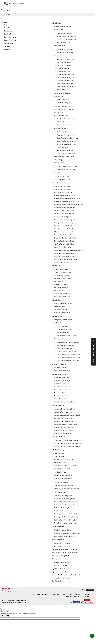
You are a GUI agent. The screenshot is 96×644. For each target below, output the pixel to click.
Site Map (87, 596)
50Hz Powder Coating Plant (63, 190)
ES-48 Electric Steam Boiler (63, 387)
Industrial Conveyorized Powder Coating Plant (68, 250)
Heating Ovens (59, 96)
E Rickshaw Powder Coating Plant (65, 232)
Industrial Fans (56, 300)
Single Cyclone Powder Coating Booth (66, 514)
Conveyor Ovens (59, 163)
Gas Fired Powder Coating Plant (64, 244)
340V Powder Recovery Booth (64, 486)
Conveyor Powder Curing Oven (66, 144)
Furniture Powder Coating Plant (64, 241)
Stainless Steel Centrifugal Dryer (64, 536)
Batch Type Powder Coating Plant (65, 214)
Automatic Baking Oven (64, 33)
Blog (6, 25)
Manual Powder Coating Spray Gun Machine (68, 443)
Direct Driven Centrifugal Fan (63, 304)
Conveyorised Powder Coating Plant (65, 223)
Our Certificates (9, 34)
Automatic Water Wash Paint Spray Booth (67, 415)
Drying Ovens (58, 56)
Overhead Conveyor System (61, 578)
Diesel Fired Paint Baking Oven (66, 36)
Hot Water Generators (59, 364)
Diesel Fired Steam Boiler (62, 381)
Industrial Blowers (58, 316)
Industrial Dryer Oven (63, 68)
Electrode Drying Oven (64, 65)
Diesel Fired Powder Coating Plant (65, 229)
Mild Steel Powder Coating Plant (64, 256)
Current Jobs (8, 31)
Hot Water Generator (61, 368)
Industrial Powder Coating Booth (64, 505)
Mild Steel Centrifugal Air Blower (67, 335)
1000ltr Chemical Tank (61, 269)
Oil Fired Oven (59, 112)
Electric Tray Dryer (60, 463)
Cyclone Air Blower (63, 326)
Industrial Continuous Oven (65, 49)
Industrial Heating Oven (64, 103)
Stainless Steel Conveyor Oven (66, 169)
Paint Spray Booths (58, 406)
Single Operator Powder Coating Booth (66, 517)
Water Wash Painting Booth (63, 433)
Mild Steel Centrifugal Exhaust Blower (69, 355)
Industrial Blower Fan (61, 310)
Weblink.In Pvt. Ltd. (22, 603)
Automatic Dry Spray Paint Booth (64, 409)
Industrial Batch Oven (64, 179)
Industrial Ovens (57, 23)
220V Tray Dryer (59, 453)
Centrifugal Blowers (60, 339)
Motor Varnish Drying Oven (65, 81)
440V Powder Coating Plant (63, 186)
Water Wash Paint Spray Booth (64, 430)
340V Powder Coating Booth (63, 496)
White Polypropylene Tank (62, 297)
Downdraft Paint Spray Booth (63, 418)
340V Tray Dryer (59, 456)
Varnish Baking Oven (63, 42)
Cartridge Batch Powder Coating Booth (66, 502)
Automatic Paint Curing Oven (66, 135)
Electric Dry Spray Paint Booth (63, 421)
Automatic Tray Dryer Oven (65, 59)
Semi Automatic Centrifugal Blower (68, 361)
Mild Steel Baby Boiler (61, 393)
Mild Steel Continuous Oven (65, 52)
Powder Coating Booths (59, 492)
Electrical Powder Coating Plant (64, 235)
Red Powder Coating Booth (63, 511)
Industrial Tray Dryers (59, 450)
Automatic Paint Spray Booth (63, 412)
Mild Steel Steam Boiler (61, 396)
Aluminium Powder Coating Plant (65, 196)
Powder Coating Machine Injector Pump (65, 553)
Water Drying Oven (63, 90)
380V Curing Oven (62, 132)
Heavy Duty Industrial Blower (63, 320)
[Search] (89, 3)
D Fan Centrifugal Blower (65, 348)
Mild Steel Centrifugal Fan (62, 313)
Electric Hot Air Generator (62, 543)
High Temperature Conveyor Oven (67, 166)
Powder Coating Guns (59, 472)
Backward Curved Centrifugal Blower (68, 342)
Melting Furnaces (57, 559)
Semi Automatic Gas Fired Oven (64, 157)
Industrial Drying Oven (64, 71)
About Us (7, 28)
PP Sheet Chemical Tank (62, 287)
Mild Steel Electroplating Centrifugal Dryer (67, 533)
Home (4, 15)
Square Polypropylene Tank (63, 294)
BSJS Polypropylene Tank (62, 275)
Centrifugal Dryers (58, 527)
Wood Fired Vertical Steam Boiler (64, 402)
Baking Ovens (59, 30)
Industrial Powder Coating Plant (64, 253)
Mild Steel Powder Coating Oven (67, 122)
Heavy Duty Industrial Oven (63, 106)
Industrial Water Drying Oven (66, 75)
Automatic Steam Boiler (62, 378)
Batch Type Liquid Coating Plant (64, 211)
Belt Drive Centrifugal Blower (66, 345)
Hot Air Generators (58, 540)
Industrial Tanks (57, 266)
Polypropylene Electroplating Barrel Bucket (66, 575)
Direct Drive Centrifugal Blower (66, 352)
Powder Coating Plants (59, 183)
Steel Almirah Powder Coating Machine (66, 259)
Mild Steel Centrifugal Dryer (63, 530)
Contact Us (8, 49)
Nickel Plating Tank (60, 284)
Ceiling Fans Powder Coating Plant (65, 220)
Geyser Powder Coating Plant (63, 247)
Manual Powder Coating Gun (63, 479)
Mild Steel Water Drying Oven (66, 78)
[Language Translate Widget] (9, 591)
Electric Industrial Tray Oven (63, 93)
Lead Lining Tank (59, 281)
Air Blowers (58, 323)
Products (52, 19)
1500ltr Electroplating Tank (63, 272)
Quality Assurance (10, 40)
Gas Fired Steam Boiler (61, 390)
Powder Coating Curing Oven (66, 153)
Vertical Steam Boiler (61, 399)
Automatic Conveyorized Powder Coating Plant (69, 205)
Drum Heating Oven (63, 100)
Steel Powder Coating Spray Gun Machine (67, 446)
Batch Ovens (58, 173)
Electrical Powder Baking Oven (66, 39)
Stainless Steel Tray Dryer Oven (67, 87)
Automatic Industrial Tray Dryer (64, 459)
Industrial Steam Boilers (60, 374)
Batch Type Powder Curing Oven (67, 141)
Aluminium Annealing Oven (63, 27)
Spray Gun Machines (58, 437)
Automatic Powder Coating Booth (65, 499)
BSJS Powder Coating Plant (63, 217)
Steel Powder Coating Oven (65, 125)
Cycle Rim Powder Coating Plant (64, 226)
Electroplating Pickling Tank (63, 278)
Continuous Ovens (60, 46)
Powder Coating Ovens (61, 115)
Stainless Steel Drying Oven (65, 84)
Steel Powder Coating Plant (63, 262)
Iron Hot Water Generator (62, 371)
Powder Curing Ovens (61, 128)
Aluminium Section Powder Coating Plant (67, 199)
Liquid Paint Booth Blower (60, 569)
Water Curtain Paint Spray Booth (64, 427)
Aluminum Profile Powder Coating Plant (67, 202)
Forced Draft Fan (59, 307)
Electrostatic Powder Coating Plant (65, 238)
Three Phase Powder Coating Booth (65, 523)
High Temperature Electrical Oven (65, 109)
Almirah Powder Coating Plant (64, 193)
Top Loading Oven (60, 160)
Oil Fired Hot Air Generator (62, 546)
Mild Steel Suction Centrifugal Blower (68, 358)
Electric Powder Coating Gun (63, 476)
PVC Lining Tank (59, 291)
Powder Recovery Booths (60, 482)
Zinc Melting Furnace (61, 565)
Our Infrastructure (10, 37)
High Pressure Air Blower (65, 329)
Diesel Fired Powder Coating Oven (67, 119)
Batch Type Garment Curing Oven (67, 138)
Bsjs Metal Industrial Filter (60, 572)
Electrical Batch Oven (63, 176)
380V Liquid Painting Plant (60, 556)
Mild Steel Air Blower (63, 332)
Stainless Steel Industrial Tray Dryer (65, 466)
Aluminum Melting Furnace (63, 562)
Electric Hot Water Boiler (62, 384)
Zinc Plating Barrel (58, 581)
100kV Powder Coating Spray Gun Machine (67, 440)
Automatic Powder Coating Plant (64, 208)
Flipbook (7, 46)
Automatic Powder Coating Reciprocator (65, 550)
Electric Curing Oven (63, 147)
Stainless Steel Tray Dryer (62, 469)
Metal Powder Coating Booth (63, 508)
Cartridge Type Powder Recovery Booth (67, 489)
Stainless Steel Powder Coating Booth (66, 520)
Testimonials (8, 43)
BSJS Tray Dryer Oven (64, 62)
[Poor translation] (7, 616)
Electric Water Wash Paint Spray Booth (66, 424)
